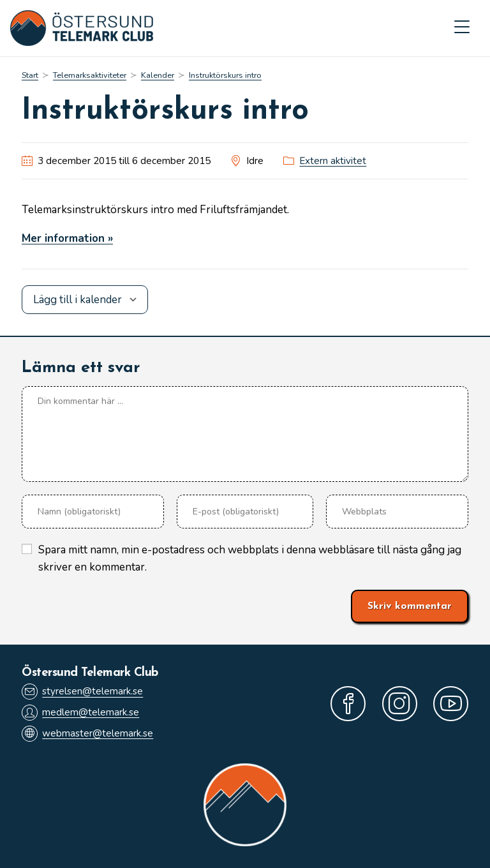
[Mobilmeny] (462, 28)
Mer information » (67, 238)
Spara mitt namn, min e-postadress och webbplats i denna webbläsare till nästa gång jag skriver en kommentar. (250, 558)
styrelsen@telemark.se (82, 692)
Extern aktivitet (333, 161)
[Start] (30, 75)
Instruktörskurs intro (225, 75)
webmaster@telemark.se (87, 734)
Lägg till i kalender (78, 300)
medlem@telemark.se (80, 713)
